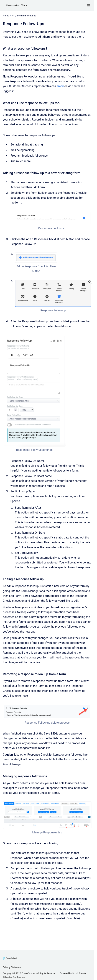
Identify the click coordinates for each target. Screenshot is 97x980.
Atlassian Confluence (14, 977)
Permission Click (16, 5)
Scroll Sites (78, 973)
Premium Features (27, 16)
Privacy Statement (12, 967)
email (60, 86)
